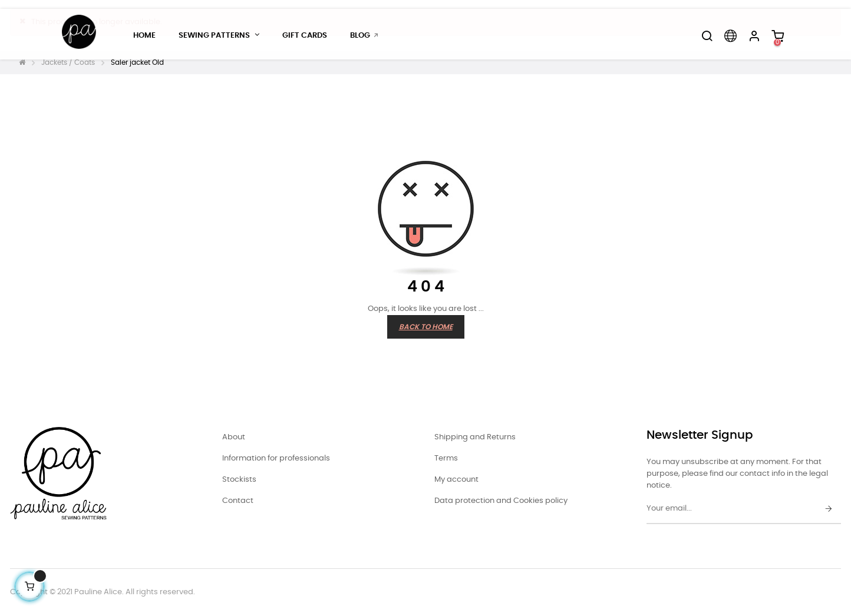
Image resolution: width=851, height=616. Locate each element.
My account (456, 480)
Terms (446, 458)
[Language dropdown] (730, 36)
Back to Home (426, 327)
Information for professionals (276, 458)
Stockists (239, 480)
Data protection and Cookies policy (501, 501)
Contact (238, 501)
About (234, 437)
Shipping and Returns (475, 437)
